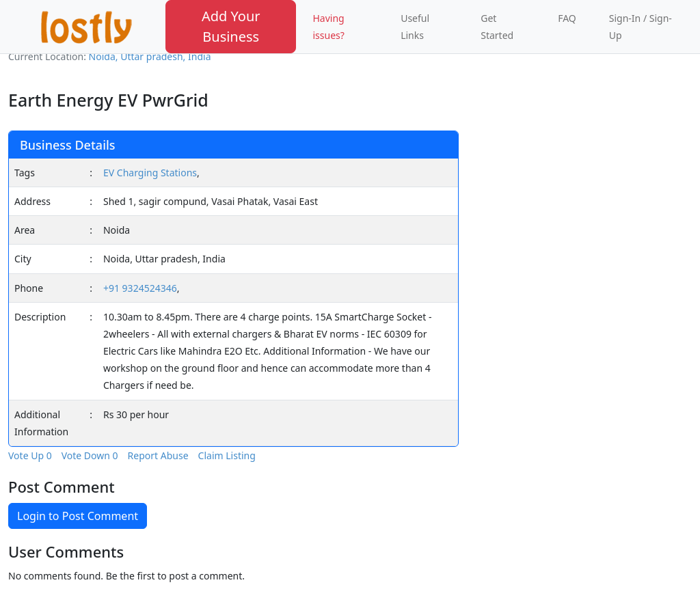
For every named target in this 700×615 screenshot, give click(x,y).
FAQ (567, 18)
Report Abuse (158, 455)
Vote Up (30, 455)
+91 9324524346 (140, 288)
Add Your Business (231, 26)
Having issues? (328, 27)
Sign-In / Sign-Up (641, 27)
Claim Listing (227, 455)
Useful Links (415, 27)
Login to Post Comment (78, 516)
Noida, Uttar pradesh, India (150, 56)
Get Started (497, 27)
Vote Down (90, 455)
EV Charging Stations (150, 173)
